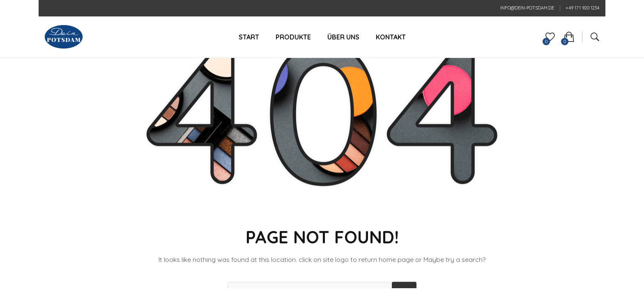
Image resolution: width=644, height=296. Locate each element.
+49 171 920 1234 (582, 8)
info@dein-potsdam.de (527, 8)
